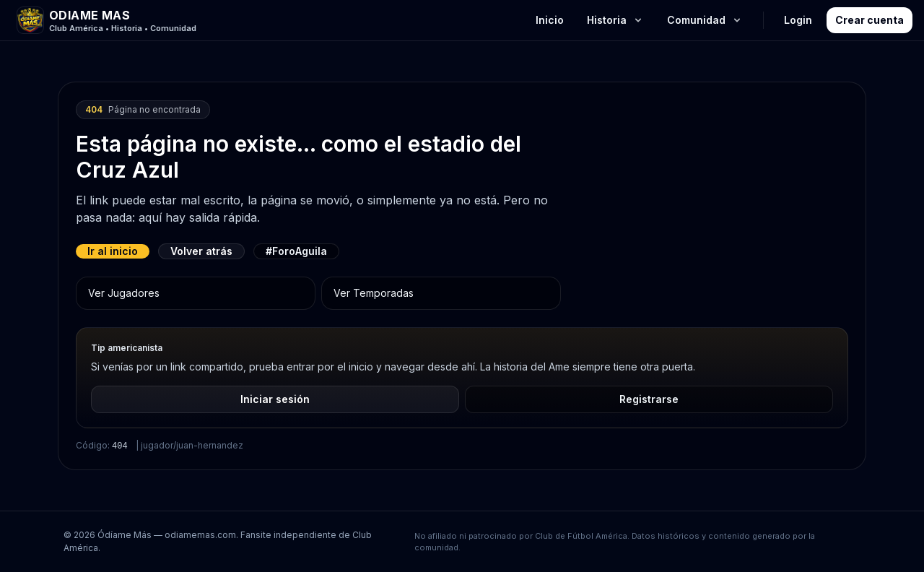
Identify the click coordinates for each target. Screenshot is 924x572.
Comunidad (705, 20)
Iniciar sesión (275, 399)
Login (798, 20)
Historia (615, 20)
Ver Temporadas (374, 293)
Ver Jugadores (124, 293)
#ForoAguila (296, 251)
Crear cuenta (869, 20)
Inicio (550, 20)
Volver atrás (201, 251)
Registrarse (649, 399)
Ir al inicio (113, 251)
